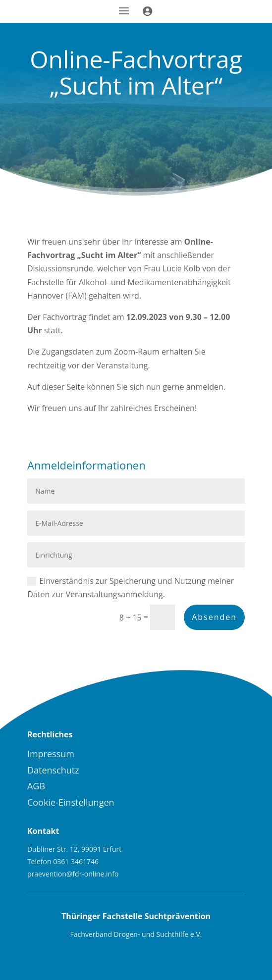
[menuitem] (79, 754)
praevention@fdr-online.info (73, 874)
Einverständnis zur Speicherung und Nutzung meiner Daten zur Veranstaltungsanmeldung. (131, 588)
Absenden (214, 617)
